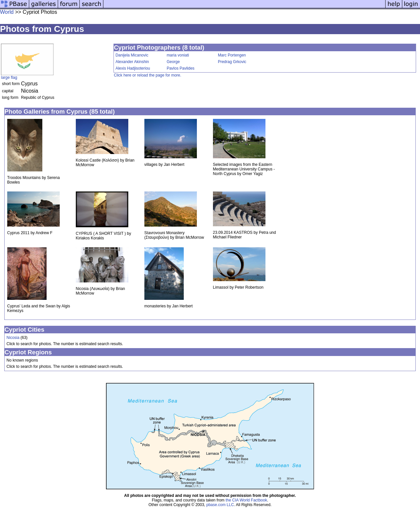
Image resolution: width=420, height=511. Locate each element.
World (7, 12)
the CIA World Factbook (246, 500)
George (173, 62)
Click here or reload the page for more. (147, 75)
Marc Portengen (232, 55)
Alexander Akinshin (132, 62)
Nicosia (13, 338)
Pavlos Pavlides (181, 68)
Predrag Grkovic (232, 62)
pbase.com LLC (220, 505)
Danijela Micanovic (132, 55)
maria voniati (178, 55)
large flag (9, 78)
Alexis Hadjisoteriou (133, 68)
